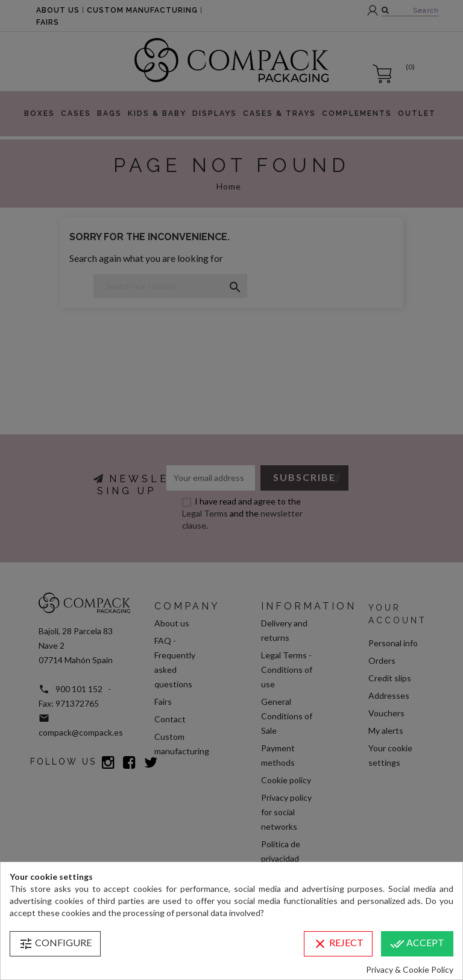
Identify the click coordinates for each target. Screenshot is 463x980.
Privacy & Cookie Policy (410, 969)
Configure (55, 944)
